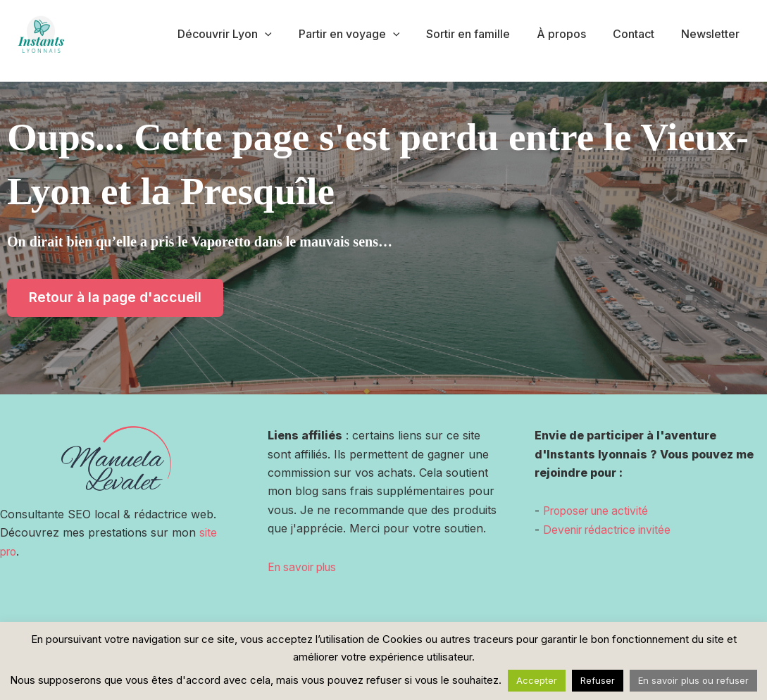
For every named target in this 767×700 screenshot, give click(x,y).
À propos (572, 34)
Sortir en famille (483, 34)
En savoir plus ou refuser (693, 680)
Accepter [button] (537, 680)
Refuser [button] (598, 680)
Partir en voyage (368, 34)
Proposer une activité (600, 511)
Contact (640, 34)
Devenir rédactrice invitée (611, 530)
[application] (288, 34)
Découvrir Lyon (248, 34)
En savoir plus (306, 567)
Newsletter (712, 34)
